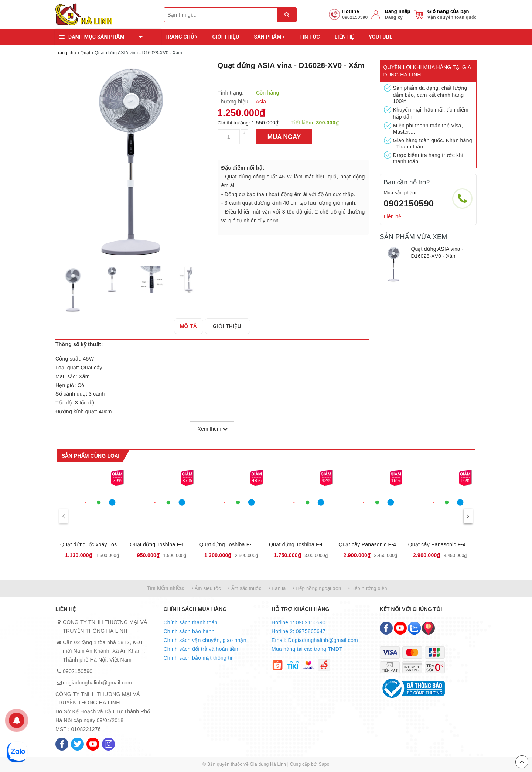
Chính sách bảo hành (189, 631)
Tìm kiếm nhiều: (166, 588)
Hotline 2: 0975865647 (299, 631)
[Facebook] (62, 744)
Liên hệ (344, 37)
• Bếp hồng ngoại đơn (317, 588)
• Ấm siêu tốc (206, 588)
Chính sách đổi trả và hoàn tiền (201, 649)
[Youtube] (93, 744)
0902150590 (409, 203)
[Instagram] (108, 744)
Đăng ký (393, 17)
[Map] (428, 628)
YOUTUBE (381, 37)
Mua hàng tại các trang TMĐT (307, 649)
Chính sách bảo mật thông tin (199, 658)
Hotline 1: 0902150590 (299, 622)
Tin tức (309, 37)
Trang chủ (181, 37)
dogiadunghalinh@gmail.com (97, 683)
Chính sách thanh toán (191, 622)
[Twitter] (77, 744)
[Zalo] (414, 628)
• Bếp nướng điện (368, 588)
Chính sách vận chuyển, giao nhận (205, 640)
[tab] (190, 326)
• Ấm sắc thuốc (245, 588)
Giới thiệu (226, 37)
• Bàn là (277, 588)
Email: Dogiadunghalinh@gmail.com (315, 640)
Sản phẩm (269, 37)
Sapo (324, 764)
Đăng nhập (397, 11)
